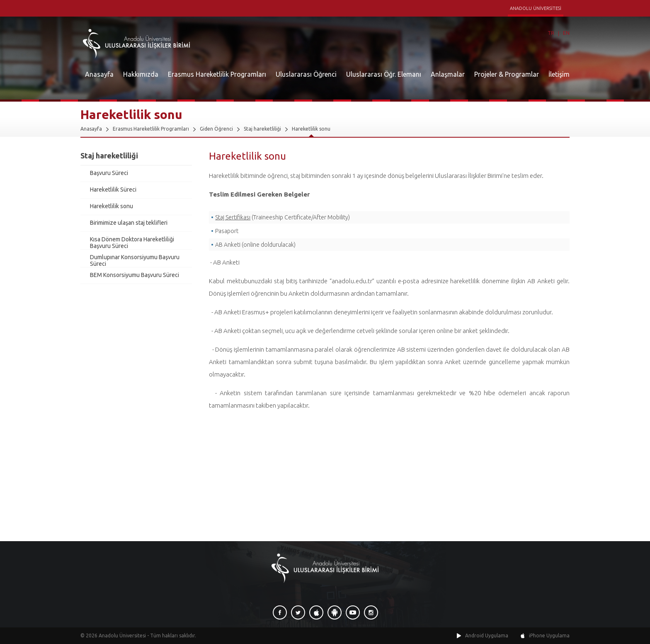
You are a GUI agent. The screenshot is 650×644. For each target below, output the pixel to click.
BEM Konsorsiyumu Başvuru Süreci (135, 275)
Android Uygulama (487, 635)
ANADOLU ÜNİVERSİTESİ (536, 8)
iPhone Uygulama (549, 635)
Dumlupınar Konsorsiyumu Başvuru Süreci (135, 260)
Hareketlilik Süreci (113, 190)
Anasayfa (99, 74)
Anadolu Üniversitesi (122, 635)
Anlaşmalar (448, 74)
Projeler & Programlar (507, 74)
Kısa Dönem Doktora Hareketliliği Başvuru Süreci (132, 243)
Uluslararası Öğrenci (306, 74)
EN (566, 33)
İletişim (559, 74)
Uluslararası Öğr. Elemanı (384, 74)
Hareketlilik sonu (311, 129)
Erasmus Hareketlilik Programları (217, 74)
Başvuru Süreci (109, 173)
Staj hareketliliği (262, 129)
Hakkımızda (141, 74)
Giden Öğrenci (216, 129)
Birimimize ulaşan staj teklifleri (129, 223)
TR (551, 33)
